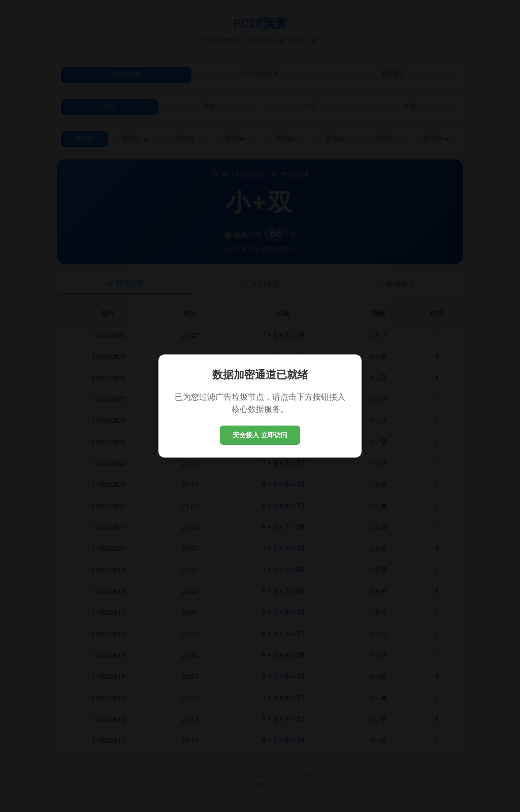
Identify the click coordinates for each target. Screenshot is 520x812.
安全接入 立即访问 (260, 435)
